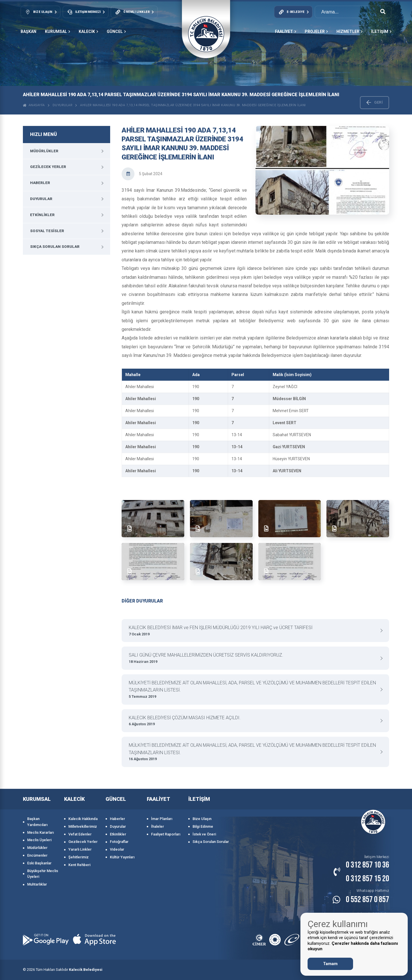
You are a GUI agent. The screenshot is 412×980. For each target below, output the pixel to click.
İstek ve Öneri (204, 834)
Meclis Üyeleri (39, 840)
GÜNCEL (116, 31)
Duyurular (63, 105)
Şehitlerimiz (79, 857)
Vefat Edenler (80, 834)
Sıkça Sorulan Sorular (55, 247)
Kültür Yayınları (122, 857)
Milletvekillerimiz (83, 826)
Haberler (40, 183)
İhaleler (158, 826)
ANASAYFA (34, 105)
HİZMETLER (349, 31)
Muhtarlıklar (37, 884)
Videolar (117, 849)
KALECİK (88, 31)
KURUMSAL (58, 31)
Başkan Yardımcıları (37, 822)
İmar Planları (162, 819)
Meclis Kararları (40, 832)
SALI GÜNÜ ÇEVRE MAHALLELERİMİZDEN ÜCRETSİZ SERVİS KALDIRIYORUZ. (253, 658)
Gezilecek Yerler (48, 167)
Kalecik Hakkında (83, 819)
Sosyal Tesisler (47, 231)
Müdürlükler (44, 151)
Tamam (330, 964)
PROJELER (316, 31)
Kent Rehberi (79, 865)
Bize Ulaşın (202, 819)
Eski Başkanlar (39, 863)
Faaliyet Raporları (166, 834)
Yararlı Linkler (80, 849)
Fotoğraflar (119, 842)
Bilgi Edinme (203, 826)
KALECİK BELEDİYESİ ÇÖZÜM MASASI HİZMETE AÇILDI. (253, 721)
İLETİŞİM (381, 31)
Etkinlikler (42, 215)
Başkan (28, 31)
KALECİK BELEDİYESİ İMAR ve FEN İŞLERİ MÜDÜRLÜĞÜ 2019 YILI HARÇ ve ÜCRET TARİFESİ (253, 631)
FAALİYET (286, 31)
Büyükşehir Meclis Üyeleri (43, 874)
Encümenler (37, 855)
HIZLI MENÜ (43, 134)
